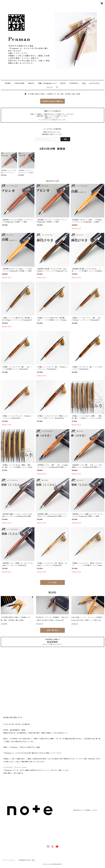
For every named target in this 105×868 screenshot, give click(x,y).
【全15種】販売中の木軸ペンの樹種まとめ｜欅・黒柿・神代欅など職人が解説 (52, 94)
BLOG (63, 83)
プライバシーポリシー (9, 860)
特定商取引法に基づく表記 (27, 860)
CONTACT (74, 83)
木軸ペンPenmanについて (47, 83)
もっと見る (52, 582)
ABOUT (31, 83)
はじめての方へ (95, 83)
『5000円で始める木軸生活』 (52, 101)
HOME (8, 83)
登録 (65, 139)
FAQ (84, 83)
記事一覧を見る (52, 630)
